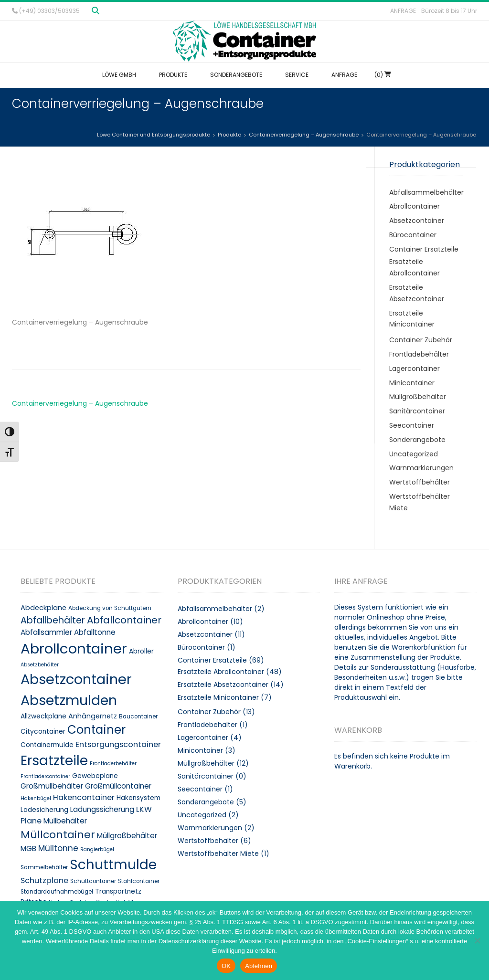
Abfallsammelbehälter (426, 192)
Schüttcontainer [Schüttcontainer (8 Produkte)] (93, 881)
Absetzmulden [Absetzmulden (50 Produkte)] (69, 700)
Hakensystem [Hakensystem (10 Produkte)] (138, 798)
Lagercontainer (415, 369)
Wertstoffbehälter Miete (218, 854)
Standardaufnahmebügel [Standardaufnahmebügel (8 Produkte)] (57, 892)
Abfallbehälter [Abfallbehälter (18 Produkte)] (53, 620)
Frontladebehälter (419, 354)
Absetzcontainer (417, 221)
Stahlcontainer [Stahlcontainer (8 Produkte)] (139, 881)
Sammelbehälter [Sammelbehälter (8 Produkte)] (44, 867)
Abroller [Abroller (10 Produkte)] (141, 651)
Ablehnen (259, 966)
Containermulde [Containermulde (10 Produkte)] (47, 745)
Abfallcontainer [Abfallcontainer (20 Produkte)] (124, 620)
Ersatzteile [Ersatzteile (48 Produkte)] (54, 760)
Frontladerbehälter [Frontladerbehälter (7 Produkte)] (113, 764)
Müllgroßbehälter (418, 397)
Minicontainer (412, 383)
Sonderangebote (417, 440)
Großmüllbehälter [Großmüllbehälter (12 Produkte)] (52, 786)
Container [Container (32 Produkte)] (96, 730)
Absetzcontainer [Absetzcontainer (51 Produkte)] (76, 679)
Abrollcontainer (415, 206)
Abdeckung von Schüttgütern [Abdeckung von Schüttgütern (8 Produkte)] (110, 608)
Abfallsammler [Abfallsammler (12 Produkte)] (46, 632)
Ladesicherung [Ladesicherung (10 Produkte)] (44, 810)
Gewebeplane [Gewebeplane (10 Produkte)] (95, 776)
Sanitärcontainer (417, 411)
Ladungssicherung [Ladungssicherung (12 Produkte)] (102, 809)
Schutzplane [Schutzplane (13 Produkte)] (44, 880)
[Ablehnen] (477, 940)
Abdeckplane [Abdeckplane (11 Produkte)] (43, 608)
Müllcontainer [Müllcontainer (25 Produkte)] (58, 835)
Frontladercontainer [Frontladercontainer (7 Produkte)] (45, 776)
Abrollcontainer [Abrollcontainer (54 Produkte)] (74, 648)
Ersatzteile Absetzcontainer (223, 685)
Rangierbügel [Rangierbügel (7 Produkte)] (97, 849)
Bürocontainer (413, 235)
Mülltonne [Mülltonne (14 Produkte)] (58, 848)
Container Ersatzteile (424, 249)
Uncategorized (414, 454)
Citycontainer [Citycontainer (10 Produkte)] (43, 732)
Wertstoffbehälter (420, 482)
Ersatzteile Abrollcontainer (221, 672)
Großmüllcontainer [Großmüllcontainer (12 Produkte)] (118, 786)
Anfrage (403, 11)
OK (226, 966)
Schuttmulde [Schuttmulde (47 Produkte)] (113, 865)
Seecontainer (412, 425)
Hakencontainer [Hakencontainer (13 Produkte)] (84, 797)
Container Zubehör (421, 340)
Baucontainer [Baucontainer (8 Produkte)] (138, 717)
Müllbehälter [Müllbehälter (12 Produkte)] (65, 821)
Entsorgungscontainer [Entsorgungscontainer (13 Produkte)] (118, 744)
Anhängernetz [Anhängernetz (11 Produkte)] (93, 716)
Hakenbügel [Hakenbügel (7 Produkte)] (36, 798)
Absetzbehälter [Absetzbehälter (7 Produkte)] (40, 665)
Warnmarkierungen (421, 468)
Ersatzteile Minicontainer (218, 697)
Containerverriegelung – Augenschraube (80, 403)
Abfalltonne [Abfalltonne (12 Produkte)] (95, 632)
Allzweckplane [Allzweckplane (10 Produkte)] (43, 716)
